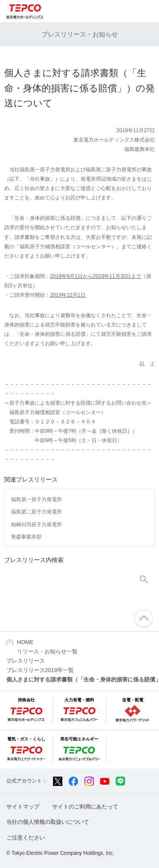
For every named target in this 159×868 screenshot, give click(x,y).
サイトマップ (23, 807)
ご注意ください (26, 838)
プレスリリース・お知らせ (80, 34)
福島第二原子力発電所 (36, 512)
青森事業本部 (26, 537)
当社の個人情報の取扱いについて (48, 822)
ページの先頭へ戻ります (144, 618)
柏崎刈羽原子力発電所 (36, 525)
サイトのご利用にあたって (85, 807)
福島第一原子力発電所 (36, 499)
